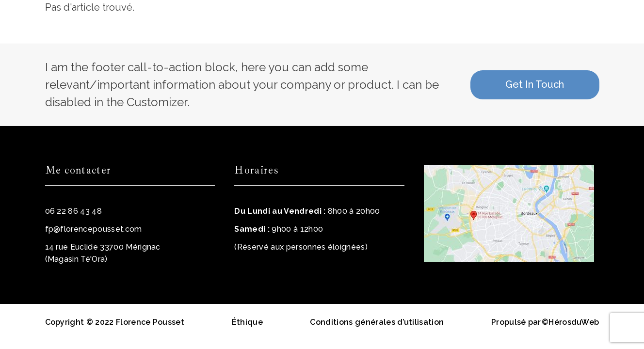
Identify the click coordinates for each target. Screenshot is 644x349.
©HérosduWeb (571, 322)
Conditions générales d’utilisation (377, 322)
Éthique (247, 322)
